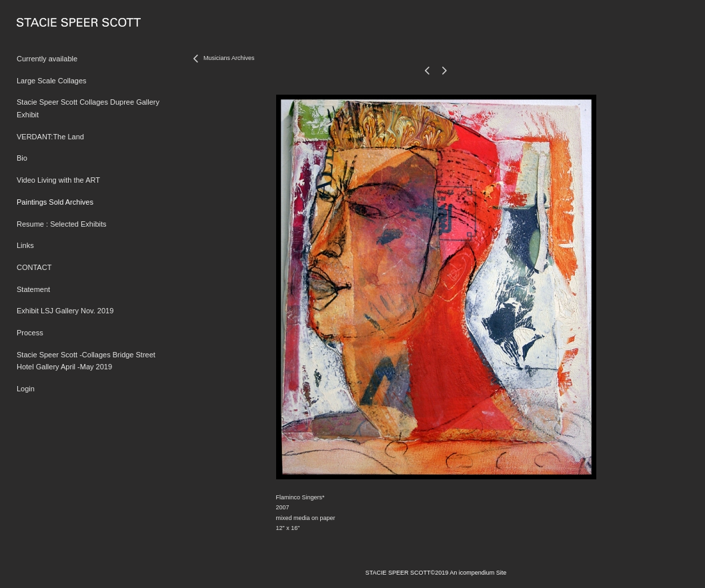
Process (30, 333)
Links (25, 245)
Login (26, 389)
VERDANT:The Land (50, 137)
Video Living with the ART (58, 180)
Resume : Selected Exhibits (62, 224)
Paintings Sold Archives (55, 202)
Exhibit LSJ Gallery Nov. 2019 (65, 311)
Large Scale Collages (52, 81)
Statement (33, 289)
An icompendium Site (478, 573)
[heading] (50, 23)
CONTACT (34, 267)
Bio (22, 158)
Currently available (47, 59)
